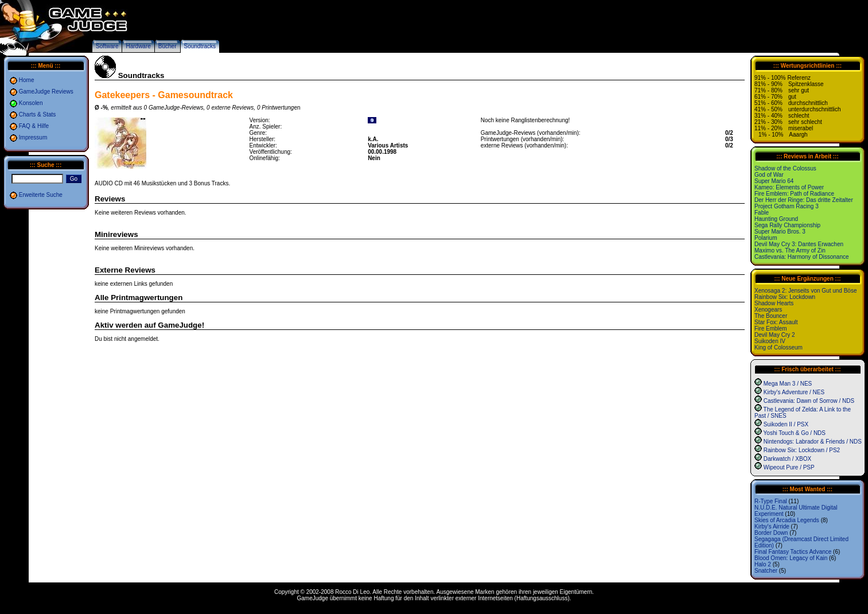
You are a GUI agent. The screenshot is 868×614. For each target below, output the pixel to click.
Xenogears (768, 310)
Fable (762, 213)
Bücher (168, 46)
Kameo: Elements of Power (789, 187)
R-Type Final (771, 501)
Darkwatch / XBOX (787, 459)
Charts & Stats (37, 114)
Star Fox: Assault (776, 322)
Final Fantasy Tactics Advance (793, 552)
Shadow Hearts (774, 303)
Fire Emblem (771, 329)
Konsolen (31, 103)
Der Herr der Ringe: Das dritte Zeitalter (804, 200)
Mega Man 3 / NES (788, 384)
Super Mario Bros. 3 (780, 232)
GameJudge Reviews (46, 92)
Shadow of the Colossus (785, 168)
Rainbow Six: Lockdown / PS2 (802, 450)
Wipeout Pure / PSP (789, 467)
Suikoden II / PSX (786, 424)
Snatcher (766, 571)
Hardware (138, 46)
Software (107, 46)
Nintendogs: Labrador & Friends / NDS (813, 442)
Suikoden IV (770, 341)
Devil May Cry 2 (775, 335)
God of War (769, 175)
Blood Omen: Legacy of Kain (791, 558)
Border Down (771, 533)
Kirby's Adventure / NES (794, 392)
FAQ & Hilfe (34, 126)
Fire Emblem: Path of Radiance (794, 194)
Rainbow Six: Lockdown (785, 297)
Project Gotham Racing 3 (787, 206)
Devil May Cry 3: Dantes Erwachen (799, 244)
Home (27, 80)
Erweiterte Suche (41, 195)
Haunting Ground (776, 219)
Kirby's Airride (772, 526)
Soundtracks (200, 46)
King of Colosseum (779, 347)
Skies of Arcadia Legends (787, 520)
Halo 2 (763, 564)
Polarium (766, 238)
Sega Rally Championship (787, 225)
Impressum (33, 137)
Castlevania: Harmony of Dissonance (802, 257)
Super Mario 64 (774, 181)
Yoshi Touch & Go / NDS (795, 433)
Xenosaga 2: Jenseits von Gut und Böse (805, 291)
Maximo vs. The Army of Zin (790, 250)
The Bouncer (771, 316)
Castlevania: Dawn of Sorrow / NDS (809, 401)
